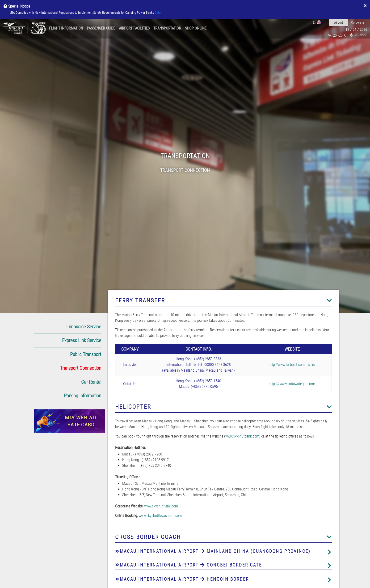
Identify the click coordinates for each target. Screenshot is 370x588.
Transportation (167, 28)
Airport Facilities (134, 28)
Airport (338, 22)
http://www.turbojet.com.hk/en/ (292, 365)
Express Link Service (82, 340)
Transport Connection (81, 368)
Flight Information (66, 28)
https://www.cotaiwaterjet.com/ (292, 384)
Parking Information (83, 396)
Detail (158, 13)
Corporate (358, 22)
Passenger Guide (101, 28)
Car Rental (91, 382)
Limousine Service (84, 327)
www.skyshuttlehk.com (242, 436)
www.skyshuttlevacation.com (160, 516)
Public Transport (86, 354)
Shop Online (196, 28)
